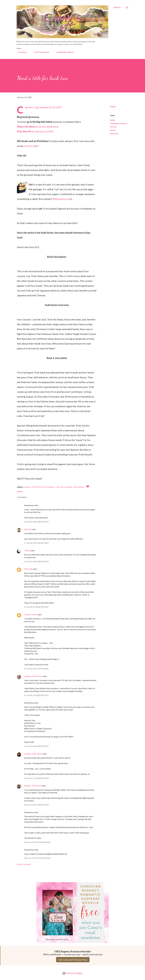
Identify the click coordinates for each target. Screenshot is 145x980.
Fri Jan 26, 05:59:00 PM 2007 (36, 695)
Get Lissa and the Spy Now (73, 960)
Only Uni (113, 127)
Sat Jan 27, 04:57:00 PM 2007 (37, 805)
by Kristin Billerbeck (38, 127)
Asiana (112, 120)
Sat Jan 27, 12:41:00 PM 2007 (37, 778)
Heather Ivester (31, 614)
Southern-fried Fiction (33, 676)
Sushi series (114, 133)
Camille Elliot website (64, 52)
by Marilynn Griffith (35, 131)
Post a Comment (24, 864)
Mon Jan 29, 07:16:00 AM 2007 (37, 858)
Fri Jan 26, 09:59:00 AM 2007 (36, 561)
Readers (113, 130)
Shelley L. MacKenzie (33, 786)
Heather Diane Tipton (33, 754)
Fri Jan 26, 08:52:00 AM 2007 (36, 543)
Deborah (28, 529)
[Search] (117, 7)
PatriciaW (28, 569)
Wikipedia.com (62, 199)
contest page (31, 146)
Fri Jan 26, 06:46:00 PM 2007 (36, 746)
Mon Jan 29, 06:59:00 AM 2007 (37, 842)
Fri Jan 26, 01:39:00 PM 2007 (36, 607)
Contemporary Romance (118, 123)
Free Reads (21, 52)
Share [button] (113, 107)
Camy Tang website (40, 52)
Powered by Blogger (72, 973)
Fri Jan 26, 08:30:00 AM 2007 (36, 522)
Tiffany (27, 550)
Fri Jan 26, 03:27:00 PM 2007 (36, 669)
